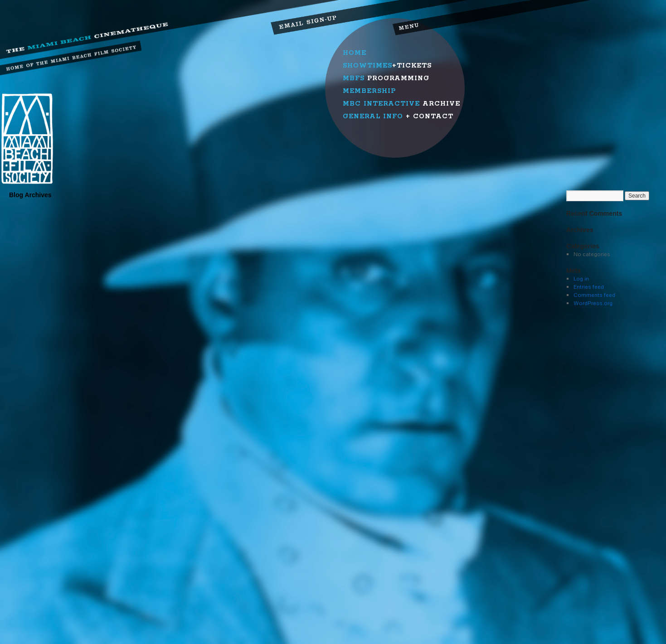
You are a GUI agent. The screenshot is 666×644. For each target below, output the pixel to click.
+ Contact (398, 116)
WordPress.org (593, 303)
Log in (581, 278)
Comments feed (594, 295)
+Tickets (387, 66)
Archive (401, 104)
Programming (386, 78)
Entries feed (589, 287)
